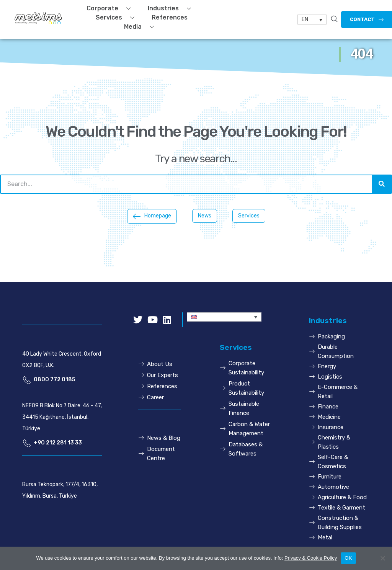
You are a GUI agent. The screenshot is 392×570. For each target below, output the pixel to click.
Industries (172, 8)
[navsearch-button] (334, 20)
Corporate (111, 8)
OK (348, 558)
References (170, 17)
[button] (152, 216)
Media (142, 27)
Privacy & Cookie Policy (311, 558)
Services (118, 18)
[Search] (382, 184)
